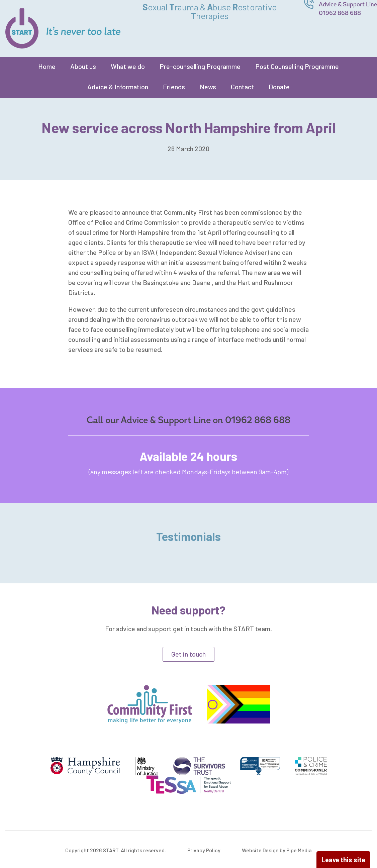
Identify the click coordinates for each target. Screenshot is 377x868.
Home (47, 66)
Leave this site (343, 860)
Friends (174, 87)
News (208, 87)
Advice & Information (118, 87)
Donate (279, 87)
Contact (242, 87)
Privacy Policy (204, 850)
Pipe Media (299, 850)
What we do (128, 66)
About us (83, 66)
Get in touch (188, 654)
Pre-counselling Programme (200, 66)
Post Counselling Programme (297, 66)
